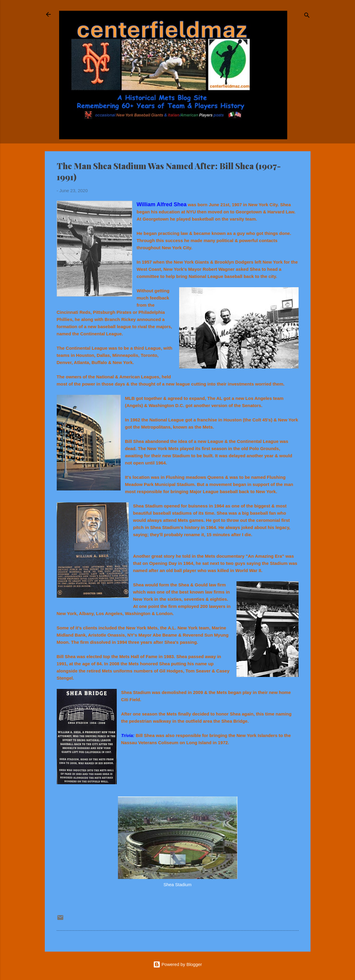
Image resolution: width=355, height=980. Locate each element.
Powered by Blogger (177, 964)
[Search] (307, 16)
